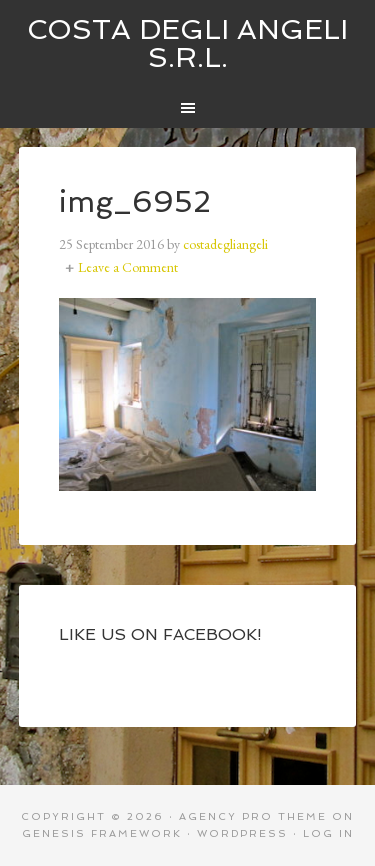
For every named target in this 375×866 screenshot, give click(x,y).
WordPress (242, 833)
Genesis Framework (102, 833)
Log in (328, 833)
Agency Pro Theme (253, 816)
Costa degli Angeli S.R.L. (187, 43)
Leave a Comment (128, 267)
